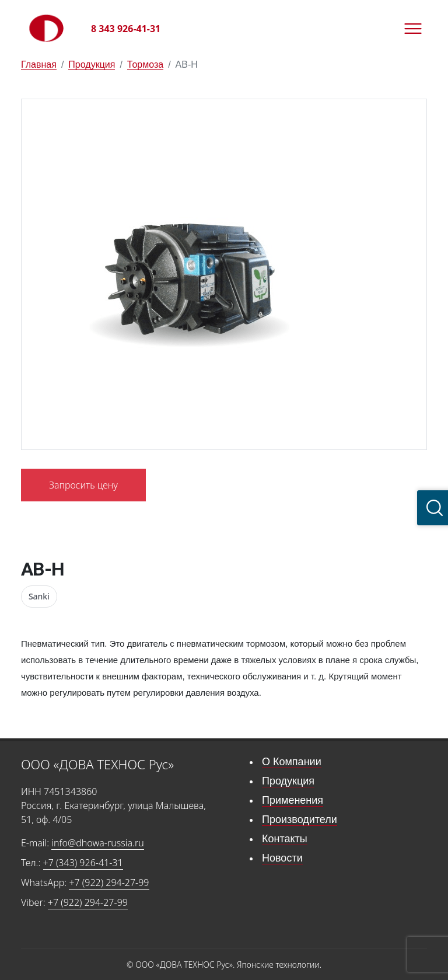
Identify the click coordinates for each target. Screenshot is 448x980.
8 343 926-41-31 (126, 29)
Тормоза (145, 64)
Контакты (285, 839)
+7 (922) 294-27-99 (109, 883)
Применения (293, 800)
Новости (282, 858)
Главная (39, 64)
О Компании (292, 762)
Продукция (92, 64)
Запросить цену (83, 485)
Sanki (39, 596)
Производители (300, 819)
